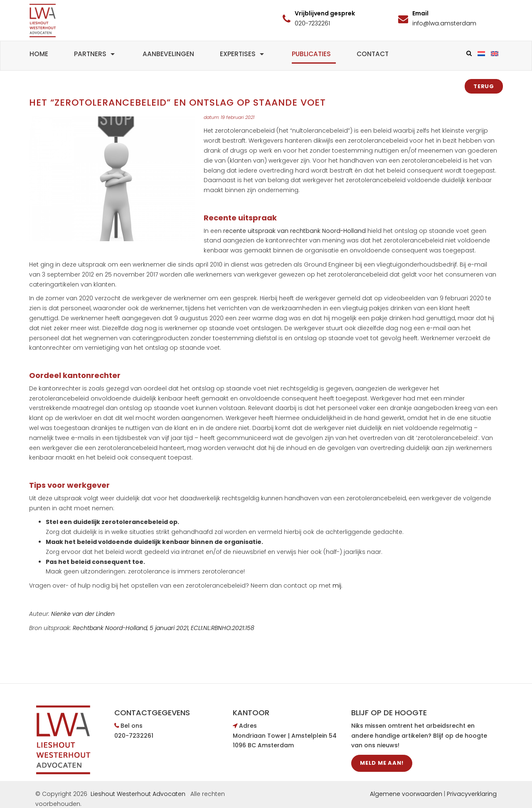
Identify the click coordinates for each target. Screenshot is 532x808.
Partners (95, 54)
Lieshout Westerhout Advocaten (138, 794)
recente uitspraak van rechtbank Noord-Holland (294, 231)
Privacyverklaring (472, 794)
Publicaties (311, 54)
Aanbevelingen (168, 54)
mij (337, 586)
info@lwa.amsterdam (444, 23)
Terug (484, 86)
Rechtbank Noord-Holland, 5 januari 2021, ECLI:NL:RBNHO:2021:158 (164, 628)
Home (39, 54)
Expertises (243, 54)
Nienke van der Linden (83, 614)
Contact (373, 54)
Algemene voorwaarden (406, 794)
